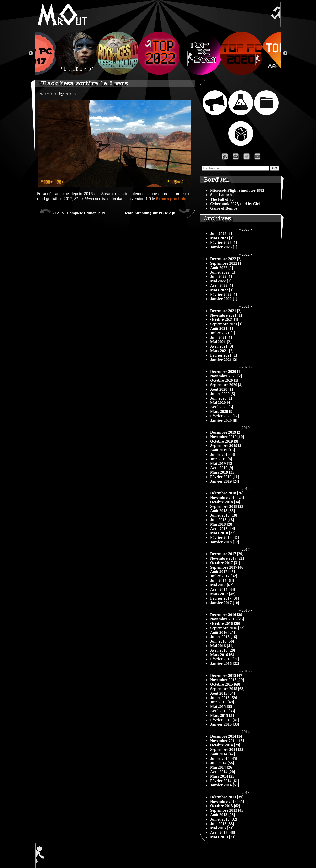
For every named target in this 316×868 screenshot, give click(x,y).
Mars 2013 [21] (223, 837)
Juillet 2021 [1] (223, 333)
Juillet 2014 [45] (224, 758)
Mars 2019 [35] (223, 472)
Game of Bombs (224, 208)
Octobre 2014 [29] (225, 745)
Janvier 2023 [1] (224, 247)
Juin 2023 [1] (221, 234)
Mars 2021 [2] (222, 351)
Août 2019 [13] (222, 450)
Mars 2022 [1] (222, 290)
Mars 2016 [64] (223, 655)
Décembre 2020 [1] (226, 371)
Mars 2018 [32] (223, 533)
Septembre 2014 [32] (227, 750)
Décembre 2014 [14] (227, 736)
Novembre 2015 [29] (227, 680)
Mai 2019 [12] (222, 463)
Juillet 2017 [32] (224, 576)
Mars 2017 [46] (223, 594)
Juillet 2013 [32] (224, 819)
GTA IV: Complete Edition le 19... (74, 211)
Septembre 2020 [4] (226, 385)
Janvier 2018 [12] (225, 542)
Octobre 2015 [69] (225, 684)
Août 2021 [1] (221, 328)
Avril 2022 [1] (222, 286)
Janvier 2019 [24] (225, 481)
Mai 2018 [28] (222, 524)
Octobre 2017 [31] (225, 563)
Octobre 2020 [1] (224, 380)
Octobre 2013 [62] (225, 806)
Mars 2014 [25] (223, 776)
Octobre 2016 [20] (225, 624)
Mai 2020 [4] (221, 403)
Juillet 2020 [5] (223, 394)
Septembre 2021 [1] (226, 324)
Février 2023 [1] (224, 243)
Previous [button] (31, 53)
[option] (158, 53)
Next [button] (285, 53)
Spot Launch (221, 195)
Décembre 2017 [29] (227, 554)
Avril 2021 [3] (222, 346)
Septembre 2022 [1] (226, 263)
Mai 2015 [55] (222, 707)
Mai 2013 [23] (222, 828)
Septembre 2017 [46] (227, 567)
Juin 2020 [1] (221, 398)
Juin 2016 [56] (222, 641)
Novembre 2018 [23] (227, 498)
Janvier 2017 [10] (225, 603)
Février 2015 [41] (225, 720)
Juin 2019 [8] (221, 459)
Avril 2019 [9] (222, 468)
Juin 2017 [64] (222, 581)
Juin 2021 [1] (221, 337)
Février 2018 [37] (225, 538)
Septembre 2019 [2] (226, 446)
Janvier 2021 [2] (224, 360)
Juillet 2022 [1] (223, 272)
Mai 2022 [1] (221, 281)
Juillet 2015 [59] (224, 698)
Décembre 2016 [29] (227, 615)
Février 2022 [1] (224, 294)
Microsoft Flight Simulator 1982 (237, 190)
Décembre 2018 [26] (227, 493)
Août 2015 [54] (222, 693)
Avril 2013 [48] (223, 833)
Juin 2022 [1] (221, 277)
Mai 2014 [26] (222, 767)
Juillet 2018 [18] (224, 515)
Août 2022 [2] (221, 268)
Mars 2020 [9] (222, 412)
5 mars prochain (171, 199)
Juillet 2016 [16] (224, 637)
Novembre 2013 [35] (227, 801)
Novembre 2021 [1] (226, 315)
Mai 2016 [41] (222, 646)
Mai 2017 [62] (222, 585)
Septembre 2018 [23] (227, 506)
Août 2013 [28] (222, 815)
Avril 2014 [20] (223, 772)
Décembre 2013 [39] (227, 797)
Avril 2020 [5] (222, 407)
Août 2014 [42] (222, 754)
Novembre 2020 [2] (226, 376)
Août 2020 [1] (221, 389)
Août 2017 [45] (222, 572)
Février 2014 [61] (225, 781)
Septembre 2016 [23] (227, 628)
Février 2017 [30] (225, 598)
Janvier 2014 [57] (225, 785)
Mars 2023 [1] (222, 238)
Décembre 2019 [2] (226, 432)
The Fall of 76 (222, 199)
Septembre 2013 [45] (227, 810)
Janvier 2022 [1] (224, 299)
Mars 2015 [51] (223, 715)
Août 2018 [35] (222, 511)
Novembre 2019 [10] (227, 437)
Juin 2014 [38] (222, 763)
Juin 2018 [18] (222, 520)
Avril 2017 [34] (223, 589)
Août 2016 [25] (222, 632)
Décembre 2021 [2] (226, 311)
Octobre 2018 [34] (225, 502)
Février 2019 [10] (225, 477)
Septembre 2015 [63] (227, 689)
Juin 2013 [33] (222, 824)
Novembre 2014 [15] (227, 741)
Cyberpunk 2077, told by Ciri (235, 204)
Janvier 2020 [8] (224, 420)
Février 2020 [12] (225, 416)
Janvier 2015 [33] (225, 724)
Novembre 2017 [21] (227, 558)
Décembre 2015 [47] (227, 675)
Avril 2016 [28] (223, 650)
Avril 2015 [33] (223, 711)
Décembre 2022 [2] (226, 259)
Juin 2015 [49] (222, 702)
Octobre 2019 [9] (224, 441)
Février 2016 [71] (225, 659)
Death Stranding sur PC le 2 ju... (157, 211)
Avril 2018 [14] (223, 529)
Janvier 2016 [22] (225, 664)
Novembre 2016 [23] (227, 619)
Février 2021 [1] (224, 355)
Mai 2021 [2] (221, 342)
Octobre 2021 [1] (224, 320)
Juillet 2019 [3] (223, 455)
